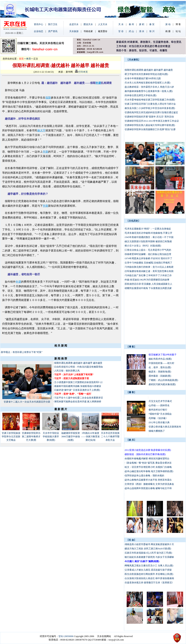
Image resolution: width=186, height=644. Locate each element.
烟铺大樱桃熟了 (157, 431)
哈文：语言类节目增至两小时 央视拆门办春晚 (148, 467)
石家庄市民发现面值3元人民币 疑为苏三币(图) (148, 553)
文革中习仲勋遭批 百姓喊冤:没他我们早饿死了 (148, 263)
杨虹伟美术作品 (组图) (160, 359)
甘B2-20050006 (66, 636)
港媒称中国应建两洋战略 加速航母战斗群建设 (78, 386)
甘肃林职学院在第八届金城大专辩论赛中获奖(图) (150, 125)
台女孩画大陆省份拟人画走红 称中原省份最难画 (149, 578)
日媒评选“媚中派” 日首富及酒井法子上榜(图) (77, 390)
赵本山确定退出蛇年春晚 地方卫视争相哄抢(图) (149, 471)
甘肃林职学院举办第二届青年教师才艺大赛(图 (31, 437)
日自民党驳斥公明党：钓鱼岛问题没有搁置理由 (78, 367)
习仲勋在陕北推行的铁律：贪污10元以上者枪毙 (149, 267)
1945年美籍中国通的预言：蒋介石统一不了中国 (149, 237)
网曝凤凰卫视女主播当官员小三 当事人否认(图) (149, 566)
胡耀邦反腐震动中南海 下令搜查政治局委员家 (148, 288)
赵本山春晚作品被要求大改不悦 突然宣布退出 (148, 480)
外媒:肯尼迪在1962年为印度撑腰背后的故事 (147, 280)
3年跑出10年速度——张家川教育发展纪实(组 (90, 437)
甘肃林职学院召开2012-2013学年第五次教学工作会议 (152, 121)
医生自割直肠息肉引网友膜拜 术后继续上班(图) (149, 574)
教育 (29, 59)
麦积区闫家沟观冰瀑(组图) (162, 384)
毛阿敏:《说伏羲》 (158, 418)
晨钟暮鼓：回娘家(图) (160, 376)
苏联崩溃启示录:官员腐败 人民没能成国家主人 (148, 284)
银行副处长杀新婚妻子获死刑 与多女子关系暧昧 (149, 557)
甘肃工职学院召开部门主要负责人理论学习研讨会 (150, 104)
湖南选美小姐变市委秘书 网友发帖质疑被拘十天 (149, 544)
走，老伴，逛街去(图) (160, 367)
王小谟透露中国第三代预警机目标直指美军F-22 (78, 382)
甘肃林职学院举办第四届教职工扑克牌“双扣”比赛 (150, 129)
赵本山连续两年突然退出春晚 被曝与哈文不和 (148, 488)
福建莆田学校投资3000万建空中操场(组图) (71, 437)
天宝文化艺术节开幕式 (160, 401)
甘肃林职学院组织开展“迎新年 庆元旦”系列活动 (149, 117)
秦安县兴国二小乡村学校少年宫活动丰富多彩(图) (150, 108)
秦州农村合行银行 (158, 410)
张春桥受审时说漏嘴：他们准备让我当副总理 (148, 254)
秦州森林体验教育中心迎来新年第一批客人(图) (149, 91)
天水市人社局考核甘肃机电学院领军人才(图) (148, 83)
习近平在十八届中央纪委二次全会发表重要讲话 (78, 398)
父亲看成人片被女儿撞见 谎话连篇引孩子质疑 (148, 570)
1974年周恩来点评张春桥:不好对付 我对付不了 (148, 258)
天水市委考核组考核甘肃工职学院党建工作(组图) (150, 100)
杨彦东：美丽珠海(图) (160, 372)
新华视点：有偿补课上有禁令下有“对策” (22, 352)
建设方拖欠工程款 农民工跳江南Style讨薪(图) (148, 549)
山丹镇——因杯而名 (159, 405)
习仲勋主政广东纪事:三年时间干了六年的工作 (148, 275)
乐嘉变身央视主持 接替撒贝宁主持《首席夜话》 (149, 583)
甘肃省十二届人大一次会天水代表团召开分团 (27, 402)
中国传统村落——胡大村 (161, 363)
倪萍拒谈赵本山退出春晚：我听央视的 (144, 476)
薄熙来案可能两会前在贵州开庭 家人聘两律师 (78, 402)
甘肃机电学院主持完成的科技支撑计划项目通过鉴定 (151, 112)
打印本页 (81, 72)
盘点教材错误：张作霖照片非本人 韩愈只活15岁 (149, 87)
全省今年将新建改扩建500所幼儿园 (143, 78)
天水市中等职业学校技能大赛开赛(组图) (51, 437)
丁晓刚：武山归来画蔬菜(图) (163, 380)
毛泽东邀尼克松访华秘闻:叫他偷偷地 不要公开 (148, 233)
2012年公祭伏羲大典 (159, 422)
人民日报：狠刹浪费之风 (67, 371)
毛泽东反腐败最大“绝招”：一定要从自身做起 (148, 229)
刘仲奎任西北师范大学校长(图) (141, 95)
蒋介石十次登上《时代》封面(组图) (143, 246)
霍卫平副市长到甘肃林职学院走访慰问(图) (146, 74)
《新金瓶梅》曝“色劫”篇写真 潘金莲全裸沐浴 (148, 463)
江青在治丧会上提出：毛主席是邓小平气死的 (148, 250)
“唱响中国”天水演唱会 (160, 414)
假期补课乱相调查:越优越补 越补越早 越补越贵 (78, 363)
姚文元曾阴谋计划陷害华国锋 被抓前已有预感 (148, 241)
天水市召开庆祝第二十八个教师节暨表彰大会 (110, 437)
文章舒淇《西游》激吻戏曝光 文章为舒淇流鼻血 (149, 484)
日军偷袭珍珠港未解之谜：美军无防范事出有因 (149, 271)
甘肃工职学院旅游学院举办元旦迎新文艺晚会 (11, 437)
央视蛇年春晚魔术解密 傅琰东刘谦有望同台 (147, 459)
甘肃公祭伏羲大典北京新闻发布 (165, 427)
